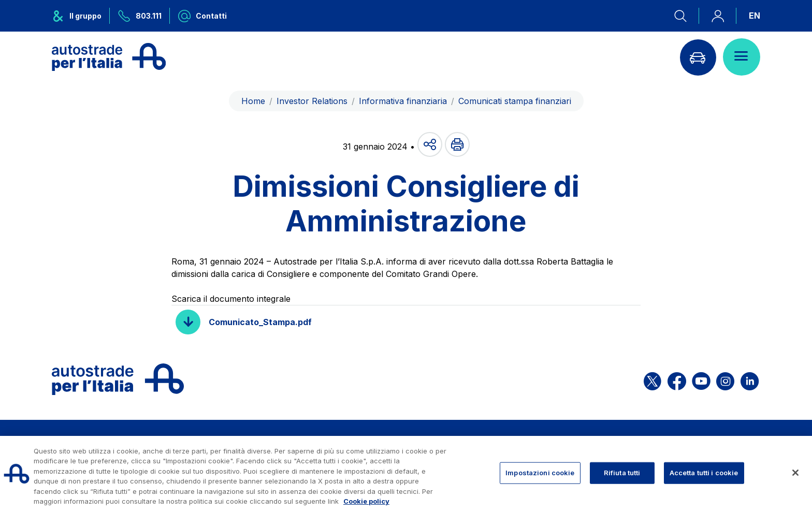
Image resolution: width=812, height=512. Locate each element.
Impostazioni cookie (540, 473)
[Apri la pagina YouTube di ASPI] (701, 379)
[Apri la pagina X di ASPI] (653, 379)
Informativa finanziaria (403, 101)
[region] (406, 474)
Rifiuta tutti (622, 473)
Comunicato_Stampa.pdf (260, 322)
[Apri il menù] (742, 57)
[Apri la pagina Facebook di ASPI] (677, 379)
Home (253, 101)
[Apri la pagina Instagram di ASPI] (725, 379)
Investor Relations (312, 101)
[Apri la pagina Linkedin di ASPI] (750, 379)
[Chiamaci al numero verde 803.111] (140, 16)
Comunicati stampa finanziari (515, 101)
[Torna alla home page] (109, 57)
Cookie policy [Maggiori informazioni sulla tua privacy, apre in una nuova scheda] (366, 501)
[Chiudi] (795, 473)
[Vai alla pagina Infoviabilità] (698, 57)
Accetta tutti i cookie (704, 473)
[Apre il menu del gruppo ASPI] (81, 16)
